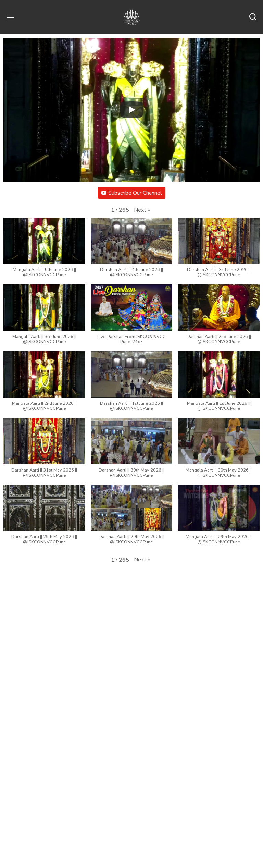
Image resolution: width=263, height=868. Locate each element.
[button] (253, 17)
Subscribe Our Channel (132, 193)
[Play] (131, 110)
